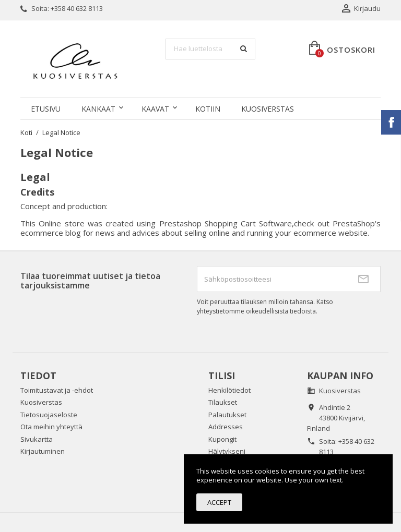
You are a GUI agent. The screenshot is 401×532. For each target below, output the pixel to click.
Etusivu (46, 109)
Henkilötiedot (229, 390)
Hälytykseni (227, 451)
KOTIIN (208, 109)
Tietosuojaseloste (49, 415)
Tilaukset (223, 402)
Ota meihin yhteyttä (51, 427)
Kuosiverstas (268, 109)
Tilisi (222, 376)
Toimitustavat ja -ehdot (57, 390)
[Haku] (210, 49)
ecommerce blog (51, 233)
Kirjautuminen (43, 451)
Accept (219, 502)
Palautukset (227, 415)
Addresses (226, 427)
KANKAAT (98, 109)
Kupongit (222, 439)
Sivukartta (37, 439)
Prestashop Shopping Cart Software (226, 223)
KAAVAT (155, 109)
